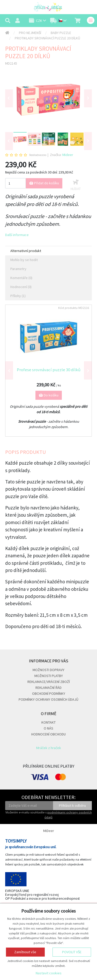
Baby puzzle (61, 33)
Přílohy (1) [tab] (18, 296)
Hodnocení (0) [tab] (21, 287)
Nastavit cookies (49, 973)
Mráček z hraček (49, 748)
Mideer (68, 155)
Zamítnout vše (25, 952)
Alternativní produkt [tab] (26, 251)
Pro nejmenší (30, 33)
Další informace (17, 235)
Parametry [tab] (18, 269)
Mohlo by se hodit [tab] (24, 260)
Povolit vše (72, 952)
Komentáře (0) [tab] (21, 278)
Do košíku (49, 395)
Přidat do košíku (44, 183)
